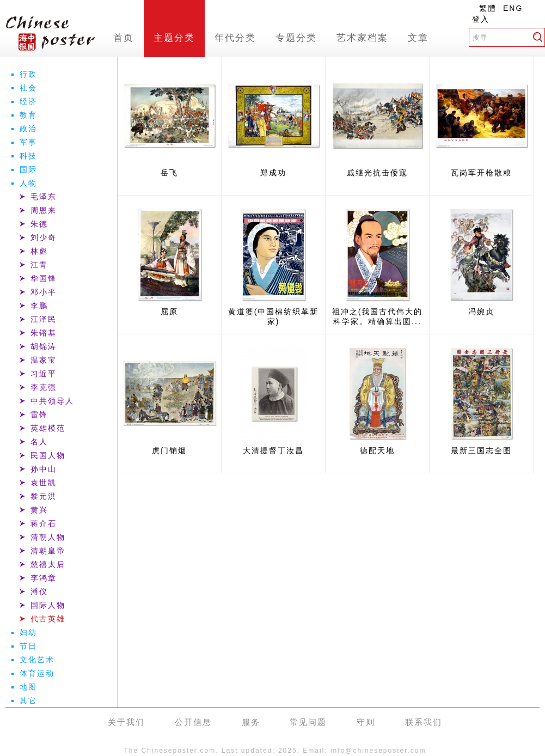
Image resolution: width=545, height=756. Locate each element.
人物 (28, 183)
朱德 (39, 224)
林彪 (39, 251)
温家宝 (44, 360)
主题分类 (174, 38)
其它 (28, 700)
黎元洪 (44, 496)
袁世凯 (44, 483)
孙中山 (44, 469)
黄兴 (39, 510)
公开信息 (193, 722)
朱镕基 (44, 333)
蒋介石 (44, 523)
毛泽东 (44, 197)
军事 (28, 142)
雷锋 (39, 414)
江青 (39, 265)
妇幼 (28, 632)
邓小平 (44, 292)
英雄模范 (48, 428)
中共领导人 (52, 401)
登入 (481, 19)
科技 (28, 156)
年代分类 (235, 38)
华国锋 (44, 278)
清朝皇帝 (48, 551)
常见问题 (308, 722)
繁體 (488, 8)
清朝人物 (48, 537)
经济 (28, 101)
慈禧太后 (48, 564)
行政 (28, 74)
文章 (418, 38)
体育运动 (37, 673)
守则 (366, 722)
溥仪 (39, 592)
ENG (513, 8)
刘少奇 (44, 237)
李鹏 (39, 306)
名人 (39, 442)
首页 (124, 38)
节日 (28, 646)
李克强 (44, 387)
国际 (28, 169)
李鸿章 (44, 578)
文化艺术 (37, 660)
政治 (28, 129)
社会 (28, 88)
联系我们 (424, 722)
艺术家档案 (362, 38)
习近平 (44, 374)
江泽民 (44, 319)
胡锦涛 (44, 346)
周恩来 (44, 210)
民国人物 (48, 455)
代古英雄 (48, 619)
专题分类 (296, 38)
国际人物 (48, 605)
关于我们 (126, 722)
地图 (28, 687)
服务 (251, 722)
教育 (28, 115)
